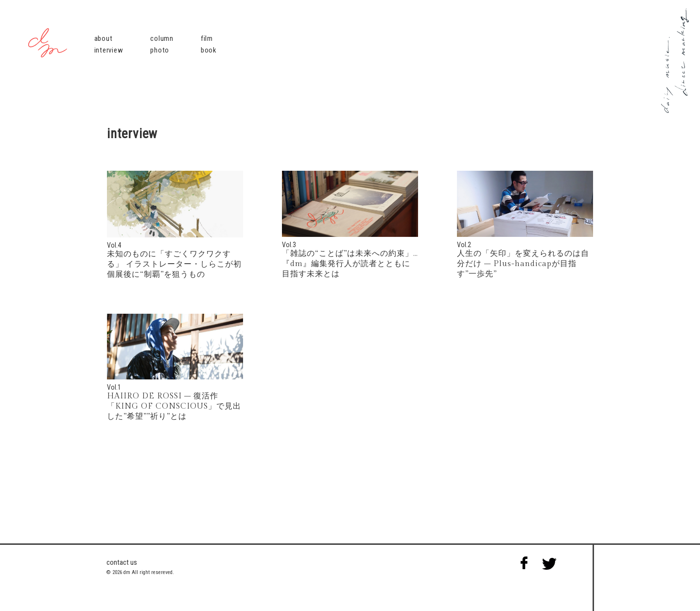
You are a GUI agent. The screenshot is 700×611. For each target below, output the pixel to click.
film (207, 38)
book (209, 50)
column (162, 38)
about (104, 38)
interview (109, 50)
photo (160, 50)
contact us (122, 562)
